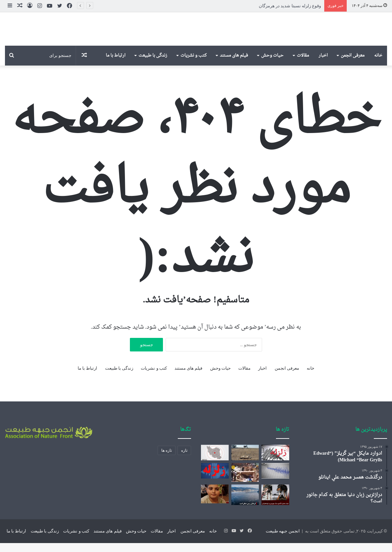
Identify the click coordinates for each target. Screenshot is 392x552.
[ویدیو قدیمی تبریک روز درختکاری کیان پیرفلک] (215, 503)
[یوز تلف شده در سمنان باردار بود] (245, 462)
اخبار (323, 65)
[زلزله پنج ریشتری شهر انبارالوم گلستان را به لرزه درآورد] (215, 462)
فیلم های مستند (234, 65)
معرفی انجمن (353, 65)
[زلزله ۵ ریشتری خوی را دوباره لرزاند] (215, 480)
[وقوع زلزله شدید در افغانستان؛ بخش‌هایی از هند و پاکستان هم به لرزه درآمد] (275, 480)
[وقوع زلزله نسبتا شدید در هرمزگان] (275, 462)
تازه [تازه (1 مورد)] (184, 460)
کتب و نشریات (194, 65)
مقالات (303, 65)
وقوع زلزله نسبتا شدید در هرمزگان (290, 6)
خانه (378, 65)
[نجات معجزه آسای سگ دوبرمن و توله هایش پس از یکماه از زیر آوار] (275, 504)
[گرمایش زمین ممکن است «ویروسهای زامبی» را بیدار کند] (245, 504)
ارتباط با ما (116, 65)
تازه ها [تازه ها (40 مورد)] (167, 460)
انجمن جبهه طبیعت (283, 540)
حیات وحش (272, 65)
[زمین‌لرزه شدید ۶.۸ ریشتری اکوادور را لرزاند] (245, 482)
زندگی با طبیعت (153, 65)
